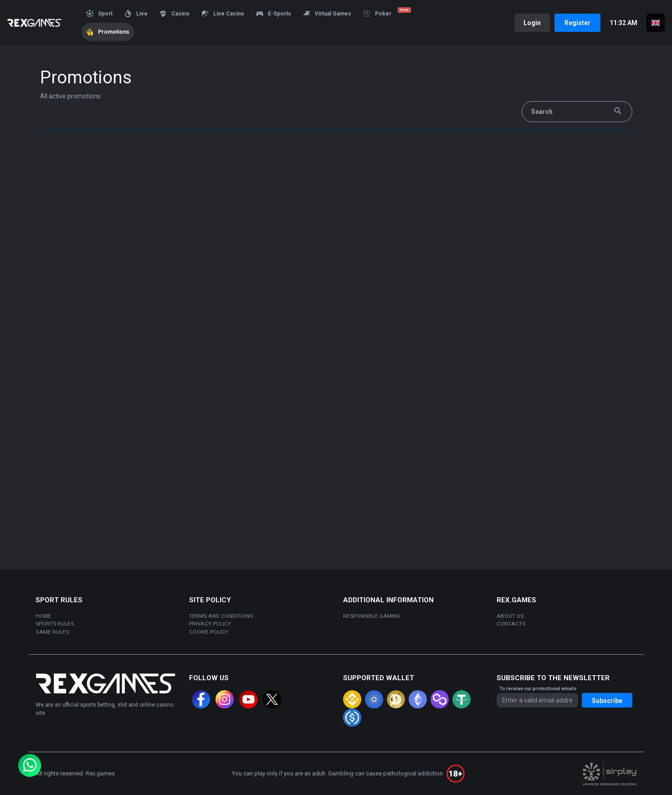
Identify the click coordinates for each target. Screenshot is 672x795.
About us (510, 616)
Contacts (511, 624)
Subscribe (607, 701)
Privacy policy (210, 624)
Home (43, 616)
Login (532, 23)
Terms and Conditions (221, 616)
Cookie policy (209, 632)
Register (577, 23)
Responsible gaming (372, 616)
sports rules (55, 624)
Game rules (52, 632)
